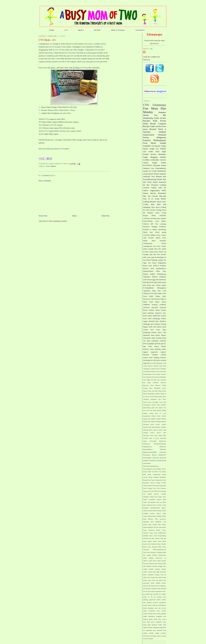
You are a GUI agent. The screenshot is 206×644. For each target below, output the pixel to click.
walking (146, 202)
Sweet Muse (162, 541)
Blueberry (160, 363)
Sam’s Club (153, 536)
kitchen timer (156, 416)
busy (165, 566)
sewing (158, 614)
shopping (146, 207)
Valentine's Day (156, 399)
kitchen (164, 310)
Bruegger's (163, 477)
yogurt (164, 285)
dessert (149, 280)
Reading (154, 227)
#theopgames (162, 288)
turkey (145, 249)
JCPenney (156, 383)
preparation (163, 603)
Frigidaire (146, 497)
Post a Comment (45, 181)
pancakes (163, 422)
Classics (152, 483)
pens (144, 603)
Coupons (162, 124)
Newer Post (43, 216)
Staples (150, 541)
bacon (155, 561)
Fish (156, 491)
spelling (145, 619)
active (150, 402)
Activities (146, 235)
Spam (145, 541)
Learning (163, 224)
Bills (144, 475)
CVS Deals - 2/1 (47, 40)
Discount (163, 196)
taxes (164, 622)
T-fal (152, 299)
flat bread (159, 577)
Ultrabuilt (146, 399)
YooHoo (155, 555)
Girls (164, 294)
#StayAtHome (148, 221)
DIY (152, 224)
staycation (146, 436)
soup (165, 430)
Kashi (150, 511)
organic (146, 352)
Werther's (154, 552)
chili (165, 402)
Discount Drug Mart (160, 486)
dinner (155, 182)
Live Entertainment (158, 168)
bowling (159, 338)
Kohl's (151, 296)
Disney (146, 193)
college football (148, 569)
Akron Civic (161, 202)
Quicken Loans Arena (150, 533)
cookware (146, 308)
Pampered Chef (161, 522)
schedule (163, 427)
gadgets (152, 344)
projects (155, 605)
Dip (155, 294)
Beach (164, 472)
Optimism (146, 522)
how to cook (161, 413)
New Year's (155, 330)
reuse (158, 611)
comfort (164, 569)
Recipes (147, 121)
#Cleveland (153, 441)
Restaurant (162, 193)
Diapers (146, 327)
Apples (145, 321)
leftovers (146, 349)
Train (149, 547)
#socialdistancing (149, 179)
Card (164, 291)
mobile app (149, 594)
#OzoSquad (146, 455)
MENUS (81, 30)
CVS (66, 30)
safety (150, 316)
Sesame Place (148, 388)
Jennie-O (156, 266)
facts (149, 577)
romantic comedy (159, 355)
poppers (149, 603)
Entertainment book (149, 374)
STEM (164, 385)
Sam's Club (162, 332)
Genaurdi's (152, 499)
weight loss (154, 149)
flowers (146, 310)
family (145, 149)
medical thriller (161, 419)
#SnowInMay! (147, 458)
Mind (145, 519)
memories (158, 313)
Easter (145, 488)
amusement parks (149, 338)
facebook (163, 308)
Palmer (158, 296)
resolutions (152, 611)
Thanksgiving (161, 274)
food (145, 143)
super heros (151, 622)
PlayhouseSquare (148, 527)
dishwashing (147, 408)
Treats (147, 397)
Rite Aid (147, 196)
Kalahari (163, 266)
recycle (164, 608)
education (155, 308)
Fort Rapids (147, 494)
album (157, 302)
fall (157, 408)
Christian (146, 294)
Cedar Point (162, 366)
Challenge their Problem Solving (154, 324)
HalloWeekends (155, 508)
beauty (164, 561)
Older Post (106, 216)
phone (160, 282)
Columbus (163, 369)
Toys (153, 176)
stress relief (147, 319)
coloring (157, 569)
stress (152, 436)
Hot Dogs (147, 383)
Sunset (155, 541)
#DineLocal (147, 444)
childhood (146, 305)
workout (163, 360)
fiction (163, 121)
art (165, 558)
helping (158, 583)
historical (163, 182)
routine (150, 614)
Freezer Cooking (160, 494)
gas (157, 580)
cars (144, 341)
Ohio (164, 330)
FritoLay (148, 377)
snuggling (159, 616)
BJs (155, 363)
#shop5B (152, 461)
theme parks (147, 625)
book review (160, 118)
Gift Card (159, 502)
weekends (163, 438)
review (159, 126)
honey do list (147, 586)
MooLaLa (146, 385)
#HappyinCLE (147, 447)
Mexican (163, 383)
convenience (147, 405)
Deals (53, 166)
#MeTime (163, 449)
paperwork (152, 600)
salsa (154, 614)
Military (160, 516)
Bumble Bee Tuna (149, 480)
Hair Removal (147, 505)
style (144, 622)
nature (164, 349)
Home (74, 216)
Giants (145, 502)
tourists (150, 628)
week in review (154, 438)
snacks (146, 171)
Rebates (146, 274)
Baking (153, 235)
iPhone (164, 346)
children (162, 132)
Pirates (164, 525)
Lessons (152, 513)
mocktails (156, 594)
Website (159, 176)
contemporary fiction (154, 243)
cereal (145, 174)
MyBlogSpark (160, 140)
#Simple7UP (162, 455)
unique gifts (162, 436)
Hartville (163, 380)
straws (164, 619)
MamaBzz (162, 154)
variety (145, 633)
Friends (159, 179)
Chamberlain (159, 480)
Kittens (155, 511)
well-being (153, 636)
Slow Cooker (156, 538)
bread (164, 338)
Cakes (153, 207)
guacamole (146, 583)
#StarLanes (156, 458)
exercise (163, 160)
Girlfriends (163, 377)
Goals (145, 296)
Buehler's (163, 321)
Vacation (153, 218)
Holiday (163, 157)
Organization (155, 190)
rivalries (145, 614)
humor (157, 346)
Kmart (164, 165)
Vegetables (147, 277)
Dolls (151, 327)
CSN (165, 363)
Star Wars (155, 391)
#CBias (164, 319)
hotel (153, 586)
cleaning (155, 305)
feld (165, 204)
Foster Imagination (159, 263)
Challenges (146, 369)
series (151, 358)
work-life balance (148, 639)
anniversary (159, 558)
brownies (155, 566)
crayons (150, 572)
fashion (161, 408)
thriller (163, 199)
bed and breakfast (148, 564)
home (150, 346)
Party (164, 296)
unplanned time (151, 630)
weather (145, 438)
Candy (145, 366)
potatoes (155, 603)
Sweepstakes (151, 394)
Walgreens (161, 137)
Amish (146, 163)
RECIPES (97, 30)
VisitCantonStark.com (159, 550)
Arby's (164, 469)
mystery (153, 210)
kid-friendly (153, 282)
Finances (146, 491)
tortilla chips (162, 625)
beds (156, 564)
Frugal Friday (159, 163)
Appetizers (147, 291)
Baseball (151, 321)
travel (156, 436)
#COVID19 (147, 165)
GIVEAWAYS (140, 30)
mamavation (149, 135)
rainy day (158, 608)
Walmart (155, 277)
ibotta (156, 586)
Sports (158, 207)
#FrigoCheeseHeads (160, 444)
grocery (163, 344)
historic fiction (154, 310)
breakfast (163, 241)
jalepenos (163, 586)
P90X (164, 190)
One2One (147, 176)
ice (159, 586)
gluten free (162, 580)
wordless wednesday (151, 160)
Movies (153, 193)
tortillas (145, 628)
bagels (159, 561)
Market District (152, 516)
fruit (157, 280)
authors (145, 561)
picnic (152, 424)
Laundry (151, 249)
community (155, 341)
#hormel (153, 202)
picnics (158, 424)
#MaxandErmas (148, 449)
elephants (151, 575)
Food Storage (162, 491)
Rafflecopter (162, 533)
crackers (154, 405)
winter (145, 441)
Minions (151, 519)
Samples (162, 112)
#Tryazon (155, 185)
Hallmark (146, 508)
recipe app (151, 427)
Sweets (145, 544)
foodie (164, 577)
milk (145, 257)
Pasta (152, 385)
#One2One (163, 452)
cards (161, 402)
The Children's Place (154, 544)
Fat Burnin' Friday (159, 146)
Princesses (147, 299)
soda (165, 616)
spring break (153, 619)
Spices (164, 388)
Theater (163, 335)
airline (145, 558)
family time (148, 232)
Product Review (150, 154)
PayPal (155, 525)
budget (160, 566)
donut (153, 408)
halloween (163, 280)
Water (154, 241)
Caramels (155, 366)
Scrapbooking (162, 536)
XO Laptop (147, 555)
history (164, 583)
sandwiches (157, 316)
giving (159, 410)
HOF (164, 502)
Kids (155, 121)
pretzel (164, 424)
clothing (163, 207)
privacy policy (147, 605)
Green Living (161, 213)
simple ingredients (149, 616)
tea (152, 360)
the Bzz (146, 185)
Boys (157, 321)
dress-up (146, 344)
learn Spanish (162, 589)
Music (154, 143)
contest (164, 246)
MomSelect (162, 171)
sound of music (158, 430)
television (156, 360)
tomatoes (154, 625)
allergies (151, 558)
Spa (165, 538)
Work (151, 302)
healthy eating (148, 413)
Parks (150, 525)
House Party (147, 266)
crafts (145, 280)
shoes (151, 430)
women (164, 636)
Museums (146, 227)
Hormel (153, 129)
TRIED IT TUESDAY (118, 30)
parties (159, 600)
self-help (146, 430)
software (163, 358)
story (160, 619)
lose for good (147, 591)
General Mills (161, 499)
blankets (149, 566)
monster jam (147, 422)
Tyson (151, 397)
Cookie (146, 204)
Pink (159, 525)
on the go (152, 597)
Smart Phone (155, 335)
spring (164, 232)
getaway (158, 344)
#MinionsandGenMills (150, 452)
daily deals (156, 204)
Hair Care (157, 380)
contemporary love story (152, 246)
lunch (153, 591)
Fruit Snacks (155, 377)
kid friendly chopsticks (150, 589)
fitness (153, 577)
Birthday (150, 213)
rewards (164, 611)
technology (156, 319)
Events (158, 374)
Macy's (159, 513)
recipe (157, 199)
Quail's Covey (161, 530)
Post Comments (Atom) (58, 221)
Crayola (155, 196)
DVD (152, 294)
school (157, 232)
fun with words (151, 410)
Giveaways (159, 105)
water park (150, 257)
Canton (150, 366)
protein (145, 427)
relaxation (157, 427)
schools (163, 316)
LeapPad (146, 513)
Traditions (163, 227)
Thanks (158, 394)
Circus (158, 235)
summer (163, 218)
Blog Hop (156, 291)
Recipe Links (149, 126)
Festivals (163, 488)
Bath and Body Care (155, 472)
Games (164, 235)
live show (146, 210)
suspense (163, 174)
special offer (161, 433)
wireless (159, 636)
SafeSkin (146, 536)
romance (146, 168)
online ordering (156, 422)
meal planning (148, 313)
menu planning (155, 349)
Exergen (150, 488)
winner (158, 285)
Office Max (161, 271)
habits (153, 583)
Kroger (145, 216)
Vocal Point (147, 552)
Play (156, 249)
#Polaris (154, 455)
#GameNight (159, 257)
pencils (164, 600)
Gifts (145, 238)
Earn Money (158, 327)
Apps (145, 263)
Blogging (154, 157)
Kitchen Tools (149, 269)
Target (145, 157)
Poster (145, 530)
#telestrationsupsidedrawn (151, 466)
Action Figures (157, 469)
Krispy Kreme (162, 511)
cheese (164, 302)
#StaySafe (163, 458)
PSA (152, 522)
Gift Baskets (151, 502)
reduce (145, 611)
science (145, 358)
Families (147, 140)
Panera (145, 525)
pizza (158, 218)
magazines (159, 591)
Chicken (146, 224)
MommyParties (148, 271)
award (150, 561)
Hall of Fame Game (159, 505)
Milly (164, 516)
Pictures (151, 238)
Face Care (157, 488)
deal (164, 176)
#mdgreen (146, 461)
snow (153, 285)
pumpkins (151, 608)
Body (150, 475)
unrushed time (161, 630)
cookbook (163, 305)
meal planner (152, 419)
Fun (157, 224)
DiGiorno (150, 486)
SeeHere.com (147, 538)
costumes (163, 341)
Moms (154, 216)
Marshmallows (161, 269)
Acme (157, 221)
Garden (160, 294)
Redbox (152, 274)
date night (156, 572)
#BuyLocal (150, 363)
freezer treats (147, 580)
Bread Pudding (154, 477)
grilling (164, 410)
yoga (145, 363)
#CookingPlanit (148, 288)
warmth (151, 633)
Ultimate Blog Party (160, 397)
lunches (163, 255)
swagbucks (159, 622)
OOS (156, 519)
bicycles (160, 564)
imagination (147, 416)
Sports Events (147, 391)
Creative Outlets (150, 188)
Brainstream (157, 475)
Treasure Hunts (157, 547)
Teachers (157, 299)
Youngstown (162, 555)
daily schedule (161, 405)
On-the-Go (163, 519)
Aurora (145, 472)
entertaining (162, 230)
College (158, 483)
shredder (163, 614)
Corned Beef (147, 371)
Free (146, 108)
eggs (154, 280)
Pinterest (158, 385)
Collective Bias (155, 369)
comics (145, 572)
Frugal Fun (153, 497)
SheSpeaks (157, 388)
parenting (146, 424)
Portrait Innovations (160, 527)
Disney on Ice (155, 371)
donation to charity (150, 230)
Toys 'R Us (148, 199)
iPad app (146, 282)
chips (148, 341)
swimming (147, 360)
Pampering (147, 332)
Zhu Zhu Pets (155, 255)
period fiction (153, 174)
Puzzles (154, 332)
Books (153, 124)
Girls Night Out (148, 380)
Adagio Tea (162, 260)
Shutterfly (146, 335)
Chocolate (156, 165)
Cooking (163, 185)
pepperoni (154, 352)
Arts (149, 263)
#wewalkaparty (148, 469)
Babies (164, 221)
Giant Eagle (161, 152)
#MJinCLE (163, 447)
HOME (52, 30)
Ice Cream (153, 171)
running (159, 210)
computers (162, 277)
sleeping (156, 358)
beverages (155, 402)
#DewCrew (163, 441)
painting (145, 600)
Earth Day (163, 371)
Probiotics (151, 530)
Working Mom (161, 552)
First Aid (152, 491)
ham (144, 346)
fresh (154, 580)
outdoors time (161, 597)
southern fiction (149, 433)
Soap (162, 538)
